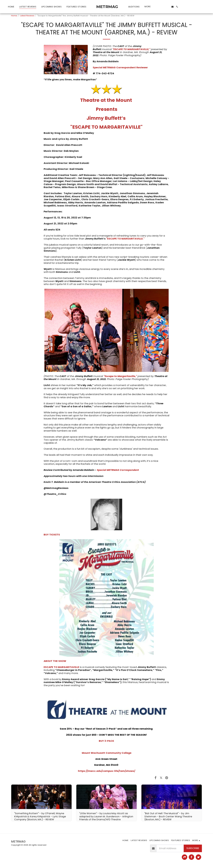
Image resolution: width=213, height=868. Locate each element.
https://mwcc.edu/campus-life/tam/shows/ (107, 771)
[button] (158, 7)
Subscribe (193, 848)
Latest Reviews (27, 16)
